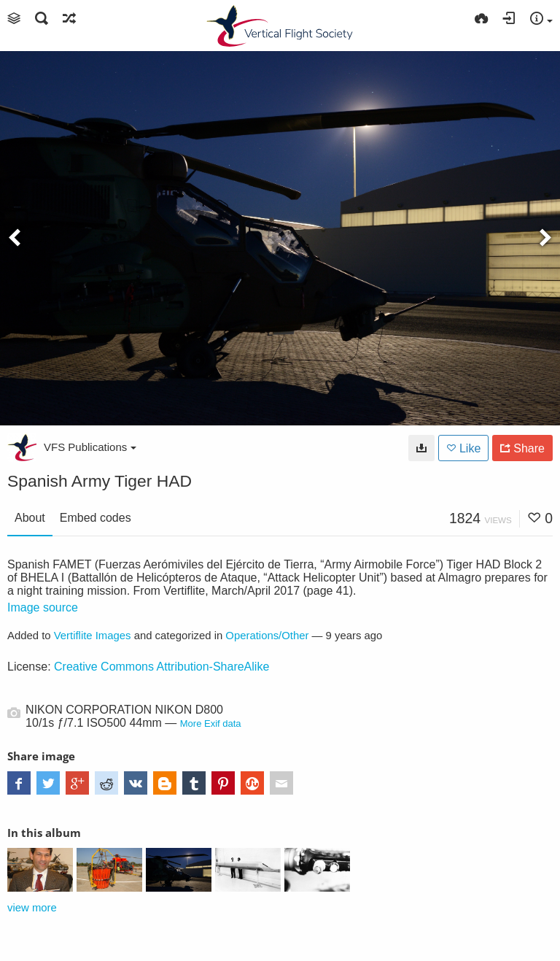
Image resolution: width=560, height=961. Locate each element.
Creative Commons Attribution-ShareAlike (162, 667)
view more (32, 908)
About (30, 518)
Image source (43, 607)
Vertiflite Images (93, 636)
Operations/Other (267, 636)
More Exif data (211, 723)
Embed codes (96, 518)
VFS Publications (90, 447)
